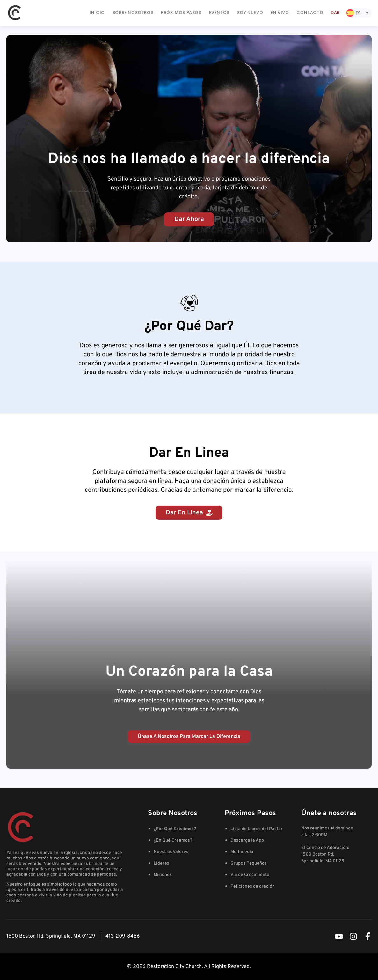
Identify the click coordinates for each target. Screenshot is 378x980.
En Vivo (280, 13)
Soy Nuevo (250, 13)
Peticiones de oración (253, 886)
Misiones (163, 875)
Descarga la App (247, 840)
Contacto (310, 13)
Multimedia (242, 852)
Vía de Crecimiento (250, 875)
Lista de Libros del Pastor (257, 829)
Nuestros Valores (171, 852)
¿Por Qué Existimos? (175, 829)
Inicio (97, 13)
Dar (335, 13)
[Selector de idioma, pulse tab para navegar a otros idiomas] (359, 13)
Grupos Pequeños (249, 863)
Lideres (161, 863)
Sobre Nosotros (133, 13)
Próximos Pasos (181, 13)
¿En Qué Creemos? (173, 840)
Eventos (219, 13)
